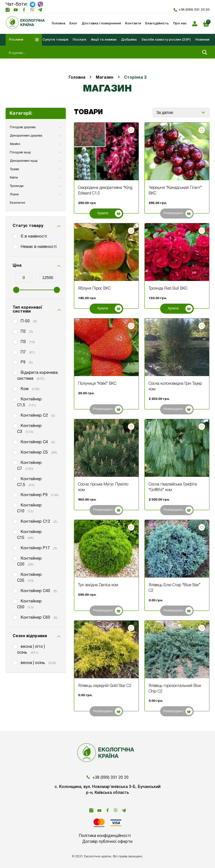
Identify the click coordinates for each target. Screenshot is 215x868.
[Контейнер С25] (15, 574)
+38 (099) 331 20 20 (191, 10)
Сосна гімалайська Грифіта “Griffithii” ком (173, 487)
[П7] (15, 352)
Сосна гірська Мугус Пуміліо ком (103, 487)
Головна (77, 78)
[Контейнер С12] (15, 521)
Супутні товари (55, 40)
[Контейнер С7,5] (15, 479)
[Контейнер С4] (15, 442)
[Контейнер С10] (15, 505)
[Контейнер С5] (15, 452)
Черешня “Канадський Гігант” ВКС (175, 191)
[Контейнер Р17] (15, 548)
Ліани (14, 194)
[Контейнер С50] (15, 601)
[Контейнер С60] (15, 617)
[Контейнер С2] (15, 415)
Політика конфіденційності (105, 836)
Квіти (14, 178)
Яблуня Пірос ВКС (94, 289)
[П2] (15, 331)
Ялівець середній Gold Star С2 (105, 686)
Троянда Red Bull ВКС (168, 289)
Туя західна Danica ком (98, 585)
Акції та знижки (104, 40)
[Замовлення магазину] (181, 112)
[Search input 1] (103, 52)
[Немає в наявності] (15, 247)
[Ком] (15, 389)
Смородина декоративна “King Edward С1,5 (105, 191)
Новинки (202, 40)
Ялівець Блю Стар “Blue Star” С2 (175, 588)
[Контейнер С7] (15, 463)
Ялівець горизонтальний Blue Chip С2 (175, 689)
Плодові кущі (20, 152)
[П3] (15, 342)
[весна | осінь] (15, 663)
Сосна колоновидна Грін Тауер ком (175, 387)
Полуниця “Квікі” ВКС (97, 384)
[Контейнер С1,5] (15, 399)
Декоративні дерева (26, 136)
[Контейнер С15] (15, 532)
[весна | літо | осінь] (15, 646)
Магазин (105, 78)
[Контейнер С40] (15, 591)
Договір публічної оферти (107, 842)
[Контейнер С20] (15, 558)
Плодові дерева (23, 127)
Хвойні (15, 144)
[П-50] (15, 321)
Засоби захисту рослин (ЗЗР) (166, 40)
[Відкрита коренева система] (15, 372)
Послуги (80, 40)
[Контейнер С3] (15, 426)
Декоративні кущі (24, 161)
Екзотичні (17, 203)
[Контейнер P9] (15, 495)
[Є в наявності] (15, 236)
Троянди (17, 186)
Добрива (129, 40)
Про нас (180, 24)
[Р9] (15, 362)
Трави (14, 169)
